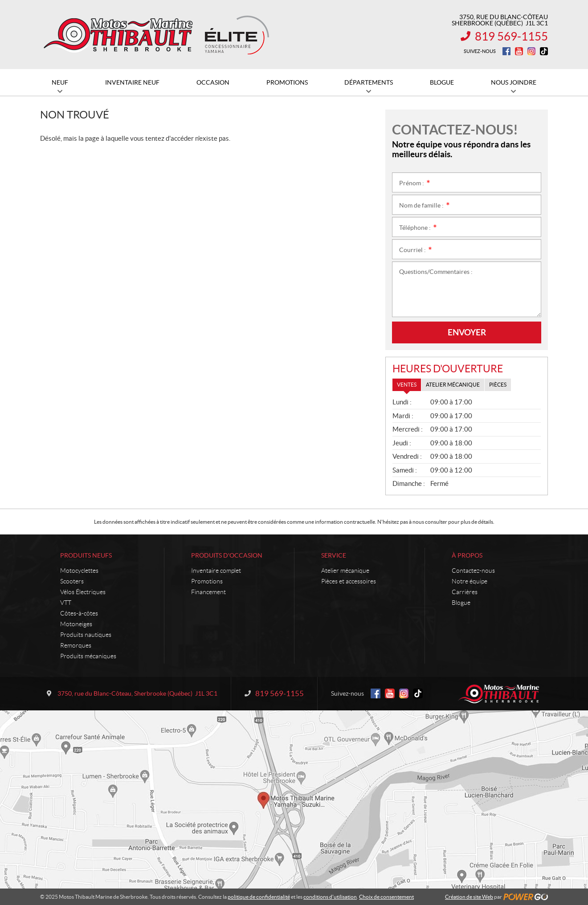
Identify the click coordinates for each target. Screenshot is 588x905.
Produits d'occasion (227, 555)
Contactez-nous (473, 571)
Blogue (461, 603)
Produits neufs (86, 555)
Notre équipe (470, 581)
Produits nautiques (86, 635)
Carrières (465, 592)
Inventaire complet (216, 571)
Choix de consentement (386, 897)
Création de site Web (469, 897)
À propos (467, 555)
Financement (208, 592)
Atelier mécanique (345, 571)
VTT (66, 603)
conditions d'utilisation (330, 897)
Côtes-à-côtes (79, 613)
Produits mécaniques (88, 656)
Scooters (72, 581)
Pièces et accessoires (349, 581)
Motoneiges (76, 624)
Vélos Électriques (83, 592)
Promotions (207, 581)
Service (334, 555)
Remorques (76, 645)
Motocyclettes (79, 571)
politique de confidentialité (259, 897)
